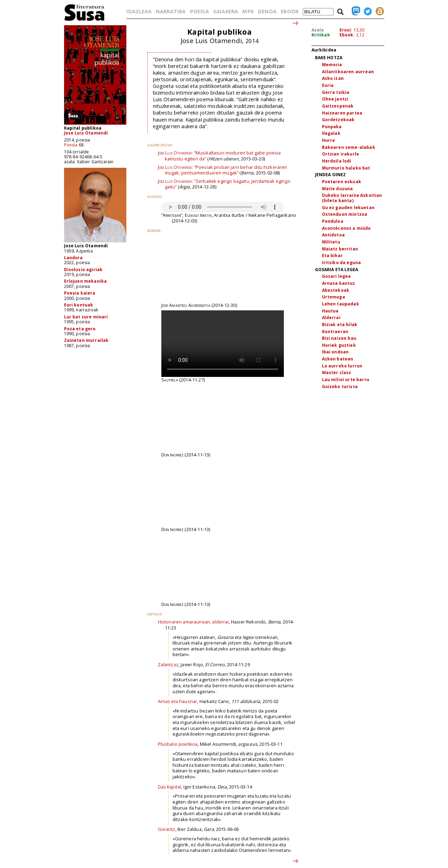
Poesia (71, 145)
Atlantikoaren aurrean (348, 72)
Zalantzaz (168, 664)
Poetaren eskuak (342, 182)
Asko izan (333, 78)
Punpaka (332, 127)
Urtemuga (334, 297)
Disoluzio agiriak (83, 270)
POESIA (199, 11)
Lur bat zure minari (86, 317)
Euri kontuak (79, 305)
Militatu (331, 242)
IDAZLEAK (139, 11)
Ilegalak (331, 133)
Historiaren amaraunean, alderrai (193, 622)
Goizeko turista (340, 387)
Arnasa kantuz (339, 283)
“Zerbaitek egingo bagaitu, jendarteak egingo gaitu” (224, 184)
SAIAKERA (226, 11)
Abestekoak (336, 290)
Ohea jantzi (335, 99)
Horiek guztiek (339, 345)
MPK (248, 11)
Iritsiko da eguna (342, 263)
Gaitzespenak (338, 106)
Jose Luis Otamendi (86, 133)
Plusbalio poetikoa (178, 744)
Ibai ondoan (335, 352)
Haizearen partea (342, 113)
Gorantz (167, 829)
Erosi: (346, 30)
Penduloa (333, 221)
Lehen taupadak (341, 304)
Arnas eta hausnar (178, 701)
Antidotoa (333, 235)
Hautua (330, 311)
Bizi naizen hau (339, 338)
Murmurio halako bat (346, 168)
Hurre (329, 140)
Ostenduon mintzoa (345, 214)
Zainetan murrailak (86, 340)
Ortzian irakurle (341, 154)
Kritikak (321, 35)
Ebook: (347, 35)
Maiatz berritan (340, 249)
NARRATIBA (171, 11)
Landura (73, 258)
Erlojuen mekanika (86, 281)
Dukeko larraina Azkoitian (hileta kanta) (352, 198)
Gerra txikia (336, 92)
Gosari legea (337, 276)
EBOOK (290, 11)
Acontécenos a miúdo (346, 228)
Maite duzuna (338, 189)
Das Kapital (170, 787)
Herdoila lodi (337, 161)
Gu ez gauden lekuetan (348, 208)
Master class (337, 373)
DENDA (267, 11)
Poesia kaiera (80, 293)
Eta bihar (332, 256)
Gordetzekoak (338, 120)
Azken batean (338, 359)
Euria (328, 85)
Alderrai (331, 318)
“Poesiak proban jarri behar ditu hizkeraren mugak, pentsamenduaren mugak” (223, 170)
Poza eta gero (80, 329)
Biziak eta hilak (340, 325)
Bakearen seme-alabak (349, 147)
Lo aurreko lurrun (342, 366)
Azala (318, 30)
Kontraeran (335, 332)
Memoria (332, 65)
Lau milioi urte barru (346, 380)
